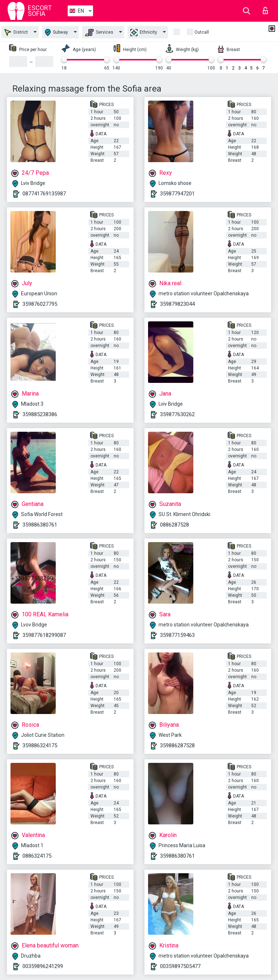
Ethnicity (144, 33)
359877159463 (177, 635)
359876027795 (40, 304)
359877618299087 (44, 635)
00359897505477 (180, 966)
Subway (56, 32)
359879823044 (177, 304)
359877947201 (177, 194)
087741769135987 (44, 194)
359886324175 (40, 745)
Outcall (202, 32)
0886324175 (37, 856)
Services (99, 33)
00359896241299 (43, 966)
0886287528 (174, 525)
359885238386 (40, 414)
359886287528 (177, 745)
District (16, 32)
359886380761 (40, 525)
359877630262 (177, 414)
